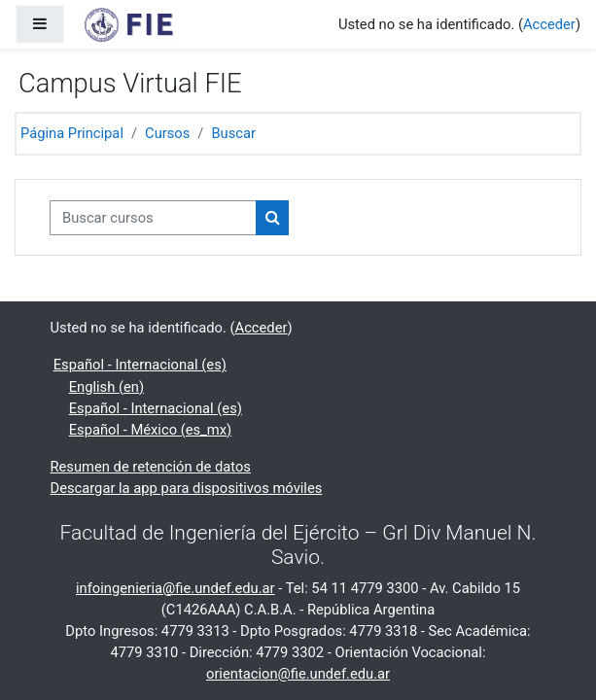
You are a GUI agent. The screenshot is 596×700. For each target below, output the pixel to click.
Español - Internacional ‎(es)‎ (140, 365)
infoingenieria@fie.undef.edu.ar (175, 588)
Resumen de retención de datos (151, 467)
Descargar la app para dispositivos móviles (187, 488)
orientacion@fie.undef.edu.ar (298, 674)
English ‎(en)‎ (106, 387)
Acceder (549, 24)
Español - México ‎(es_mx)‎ (150, 430)
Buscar (233, 133)
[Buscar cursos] (153, 218)
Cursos (167, 133)
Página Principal (72, 133)
